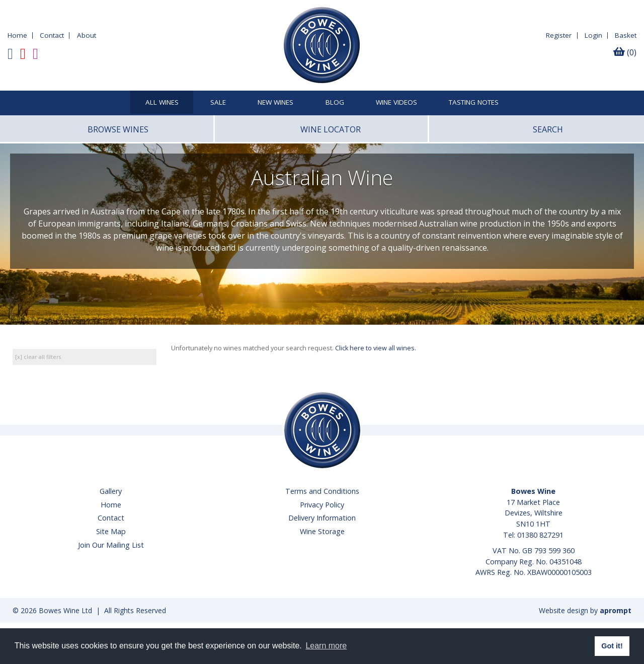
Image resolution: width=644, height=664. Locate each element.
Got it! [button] (612, 646)
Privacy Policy (322, 505)
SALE (218, 103)
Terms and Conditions (322, 491)
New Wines (275, 103)
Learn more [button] (326, 646)
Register (559, 35)
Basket (626, 35)
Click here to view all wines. (376, 348)
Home (17, 35)
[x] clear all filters (38, 357)
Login (593, 35)
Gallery (111, 491)
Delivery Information (322, 518)
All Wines (162, 103)
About (87, 35)
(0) (625, 52)
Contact (52, 35)
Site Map (111, 531)
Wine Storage (322, 531)
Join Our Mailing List (111, 545)
